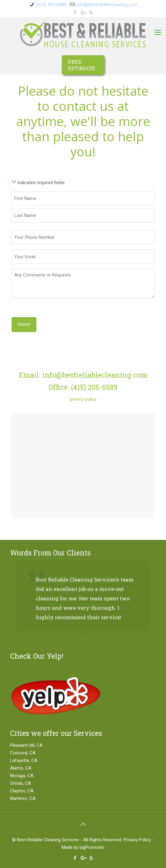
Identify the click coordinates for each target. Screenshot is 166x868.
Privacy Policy (137, 840)
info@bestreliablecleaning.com (107, 5)
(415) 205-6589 (51, 5)
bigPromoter (92, 847)
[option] (83, 602)
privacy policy (83, 399)
